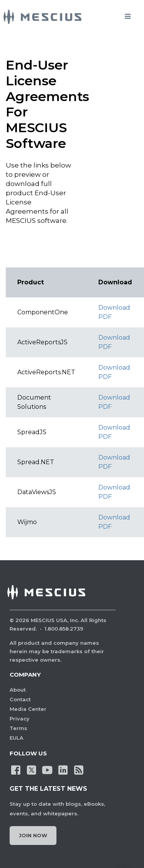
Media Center (28, 709)
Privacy (20, 719)
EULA (17, 738)
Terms (18, 728)
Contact (20, 699)
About (18, 690)
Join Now (33, 835)
